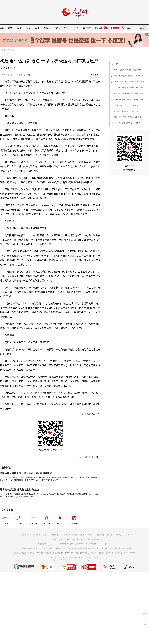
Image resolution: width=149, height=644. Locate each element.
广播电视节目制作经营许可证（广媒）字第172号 (95, 548)
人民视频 (60, 519)
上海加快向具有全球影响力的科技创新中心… (130, 99)
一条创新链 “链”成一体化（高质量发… (127, 105)
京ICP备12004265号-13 (123, 548)
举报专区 (98, 28)
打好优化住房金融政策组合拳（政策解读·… (129, 88)
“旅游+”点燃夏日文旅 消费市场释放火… (128, 70)
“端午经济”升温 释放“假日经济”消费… (127, 111)
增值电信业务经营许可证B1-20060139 (62, 548)
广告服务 (64, 535)
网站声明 (101, 535)
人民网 (3, 50)
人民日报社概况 (24, 535)
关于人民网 (36, 535)
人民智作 (74, 519)
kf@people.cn (54, 544)
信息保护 (119, 535)
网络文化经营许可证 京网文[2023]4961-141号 (57, 553)
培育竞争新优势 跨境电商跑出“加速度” (20, 490)
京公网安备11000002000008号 (125, 553)
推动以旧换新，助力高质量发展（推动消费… (130, 82)
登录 (144, 28)
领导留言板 (46, 519)
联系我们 (128, 535)
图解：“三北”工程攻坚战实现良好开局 (127, 117)
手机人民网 (32, 519)
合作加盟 (73, 535)
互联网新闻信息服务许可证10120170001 (33, 548)
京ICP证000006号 (107, 553)
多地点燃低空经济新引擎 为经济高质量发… (129, 94)
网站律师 (110, 535)
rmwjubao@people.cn (106, 544)
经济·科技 (11, 50)
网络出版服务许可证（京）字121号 (87, 553)
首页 (2, 28)
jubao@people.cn (97, 539)
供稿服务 (82, 535)
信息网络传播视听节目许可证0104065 (27, 553)
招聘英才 (55, 535)
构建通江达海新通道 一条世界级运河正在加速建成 (26, 473)
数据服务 (91, 535)
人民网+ (19, 519)
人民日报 (5, 519)
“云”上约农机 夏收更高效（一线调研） (128, 123)
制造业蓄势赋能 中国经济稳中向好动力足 (128, 76)
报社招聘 (46, 535)
